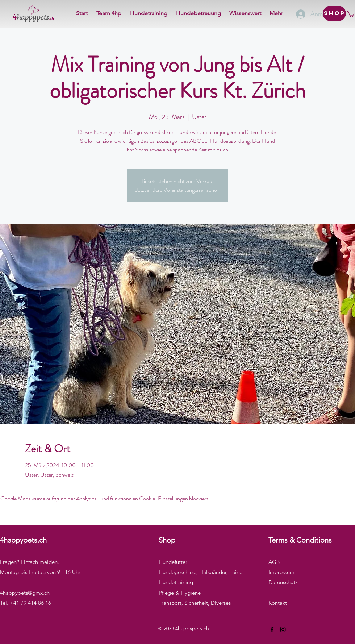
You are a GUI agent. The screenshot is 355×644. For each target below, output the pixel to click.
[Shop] (334, 13)
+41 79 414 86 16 (30, 603)
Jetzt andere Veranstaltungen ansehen (177, 190)
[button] (351, 14)
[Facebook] (272, 630)
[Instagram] (283, 630)
